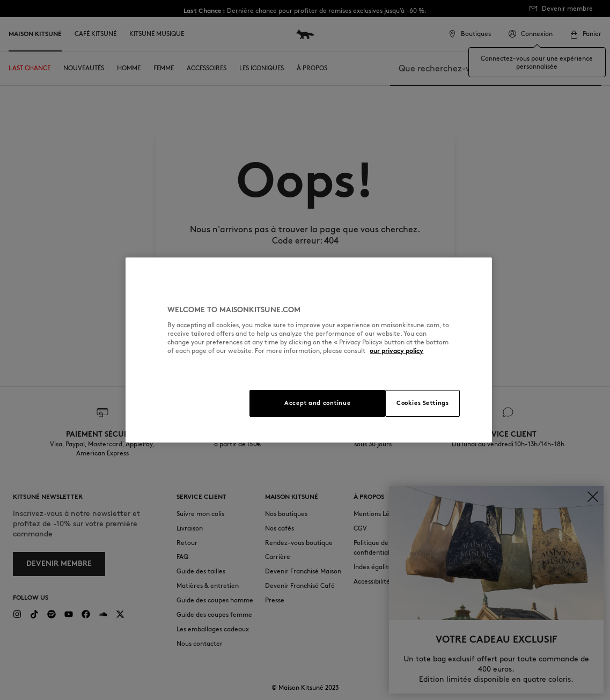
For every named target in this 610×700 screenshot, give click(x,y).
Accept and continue (317, 403)
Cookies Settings (422, 403)
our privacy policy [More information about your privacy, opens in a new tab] (396, 351)
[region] (308, 350)
